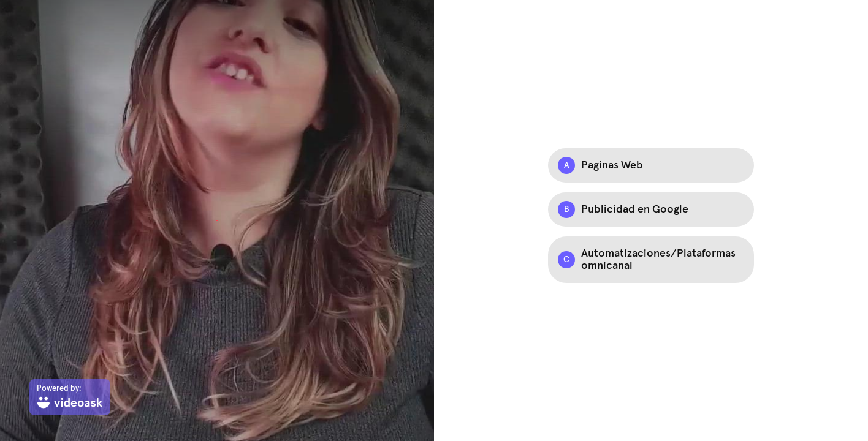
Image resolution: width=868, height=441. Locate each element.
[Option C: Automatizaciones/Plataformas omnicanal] (651, 260)
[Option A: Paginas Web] (651, 165)
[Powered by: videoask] (70, 397)
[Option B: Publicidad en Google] (651, 209)
